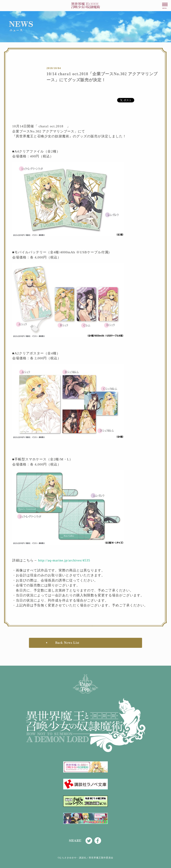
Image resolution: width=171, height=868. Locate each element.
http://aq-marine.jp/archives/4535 (64, 560)
